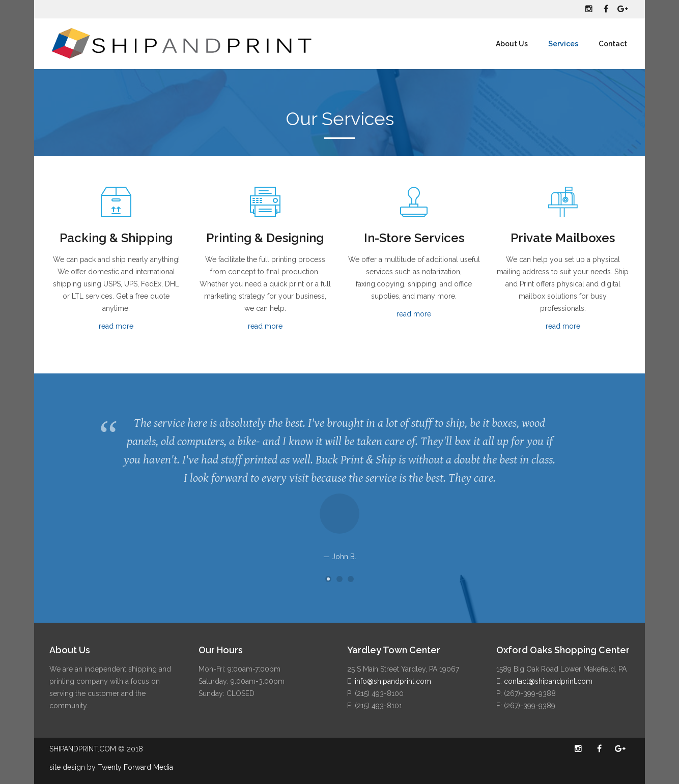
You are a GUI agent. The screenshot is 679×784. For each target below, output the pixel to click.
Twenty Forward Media (135, 767)
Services (563, 44)
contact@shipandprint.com (548, 681)
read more (116, 326)
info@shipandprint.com (393, 681)
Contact (613, 44)
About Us (512, 44)
